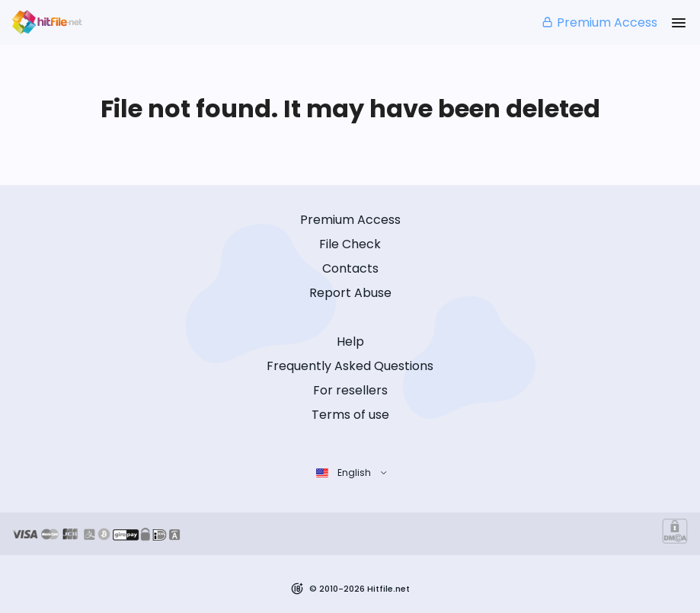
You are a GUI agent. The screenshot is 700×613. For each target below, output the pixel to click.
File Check (350, 244)
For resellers (350, 390)
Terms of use (350, 415)
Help (350, 342)
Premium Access (599, 22)
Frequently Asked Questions (350, 366)
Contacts (350, 268)
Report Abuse (350, 293)
